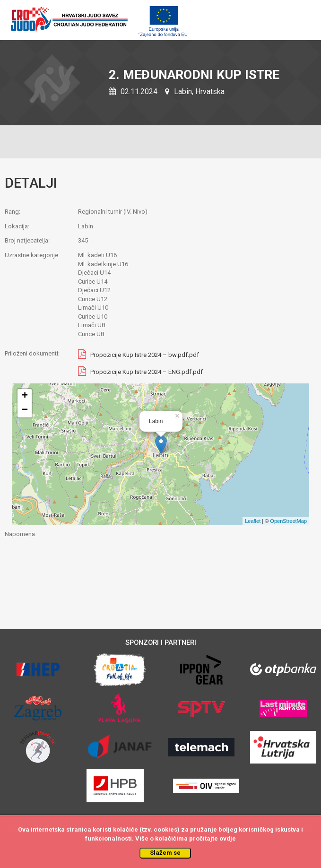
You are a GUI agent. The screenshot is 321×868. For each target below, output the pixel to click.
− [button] (25, 410)
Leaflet (253, 521)
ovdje (228, 838)
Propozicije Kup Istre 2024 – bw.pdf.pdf (145, 355)
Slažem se (165, 853)
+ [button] (25, 396)
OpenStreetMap (288, 521)
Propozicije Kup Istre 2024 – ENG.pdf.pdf (147, 372)
